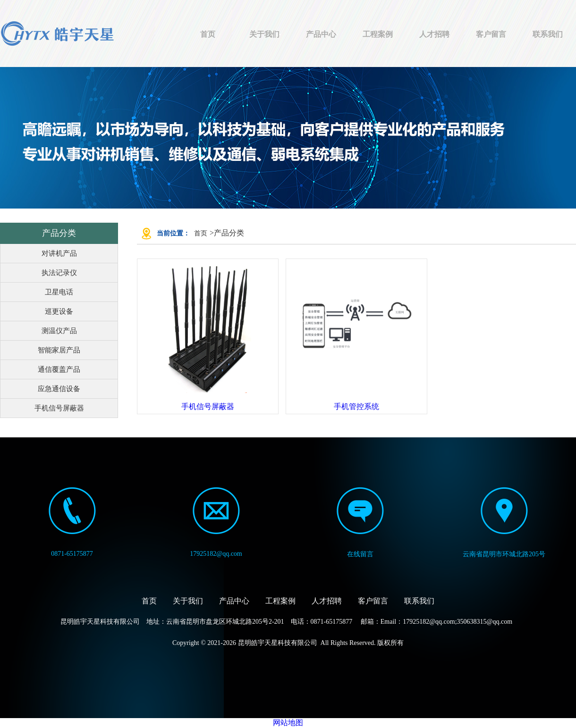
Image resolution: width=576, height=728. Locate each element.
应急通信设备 (59, 389)
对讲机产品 (59, 253)
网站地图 (288, 723)
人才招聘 (434, 34)
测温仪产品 (59, 331)
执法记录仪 (59, 273)
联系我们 (548, 34)
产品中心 (321, 34)
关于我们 (264, 34)
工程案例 (378, 34)
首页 (208, 34)
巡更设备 (59, 311)
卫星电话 (59, 292)
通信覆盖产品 (59, 369)
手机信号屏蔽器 (59, 408)
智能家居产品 (59, 350)
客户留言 (491, 34)
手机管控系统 (356, 406)
